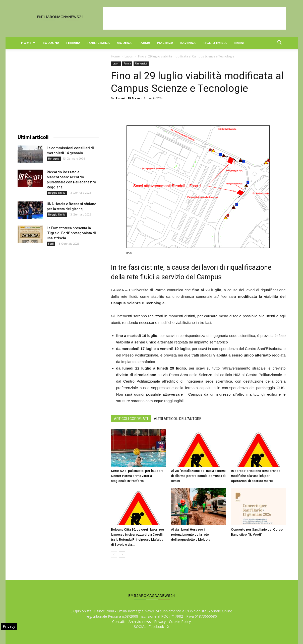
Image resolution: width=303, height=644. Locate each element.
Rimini (239, 43)
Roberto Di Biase (128, 98)
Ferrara (73, 43)
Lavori (129, 56)
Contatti (119, 622)
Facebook (156, 627)
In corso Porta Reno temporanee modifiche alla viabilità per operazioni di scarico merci (256, 476)
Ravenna (188, 43)
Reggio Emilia (215, 43)
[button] (280, 43)
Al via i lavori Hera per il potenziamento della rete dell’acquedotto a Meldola (191, 534)
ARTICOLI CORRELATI (131, 419)
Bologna (51, 43)
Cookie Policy (180, 622)
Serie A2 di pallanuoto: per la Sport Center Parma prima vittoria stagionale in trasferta (137, 476)
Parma (144, 43)
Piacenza (165, 43)
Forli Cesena (99, 43)
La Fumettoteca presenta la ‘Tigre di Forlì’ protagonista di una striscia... (71, 233)
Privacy (160, 622)
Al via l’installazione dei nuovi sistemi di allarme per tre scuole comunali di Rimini (198, 476)
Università (141, 63)
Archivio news (140, 622)
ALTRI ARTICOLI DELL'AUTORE (178, 419)
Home (28, 43)
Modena (124, 43)
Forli (51, 244)
